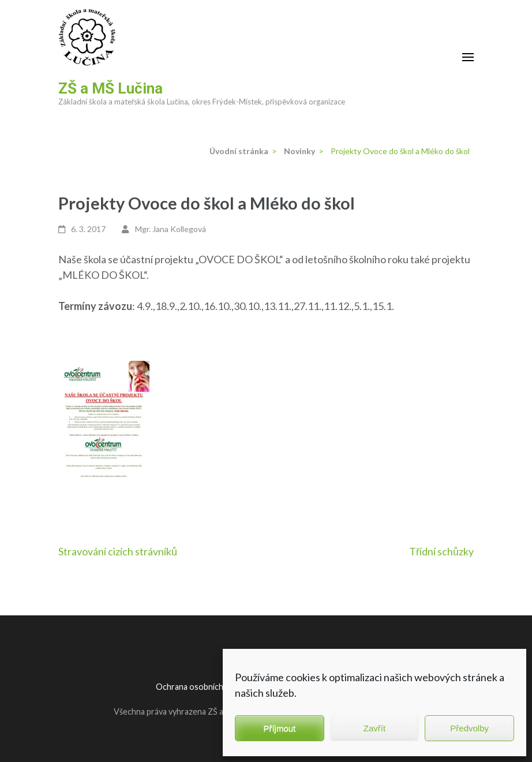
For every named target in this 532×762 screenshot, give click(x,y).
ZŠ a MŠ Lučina (110, 88)
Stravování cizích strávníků (118, 551)
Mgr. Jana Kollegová (171, 229)
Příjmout (279, 728)
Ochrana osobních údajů (200, 687)
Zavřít (374, 728)
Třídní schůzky (441, 551)
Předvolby (469, 728)
